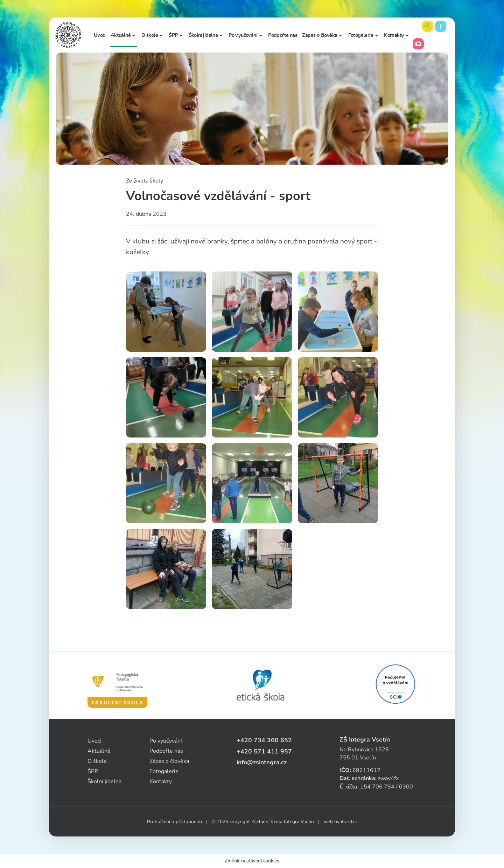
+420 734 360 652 (264, 740)
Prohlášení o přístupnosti (174, 822)
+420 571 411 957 (264, 751)
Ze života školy (145, 181)
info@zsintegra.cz (262, 762)
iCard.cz (349, 822)
